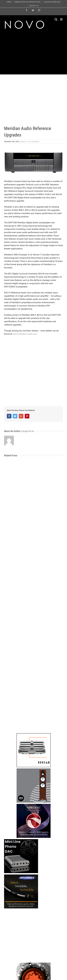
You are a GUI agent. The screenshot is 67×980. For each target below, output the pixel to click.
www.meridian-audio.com (25, 334)
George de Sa (28, 431)
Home (23, 141)
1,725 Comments (33, 141)
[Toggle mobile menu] (61, 19)
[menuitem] (9, 2)
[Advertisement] (36, 52)
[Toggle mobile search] (56, 19)
